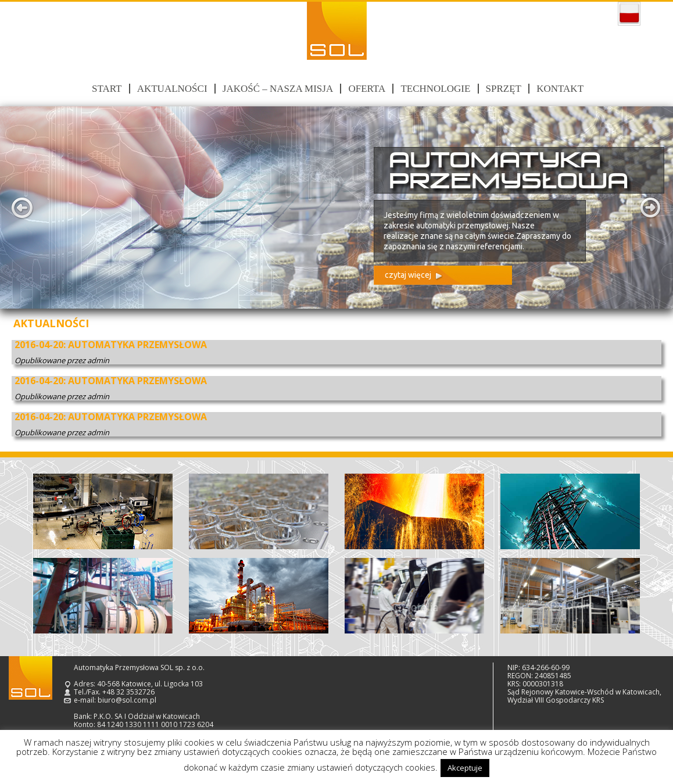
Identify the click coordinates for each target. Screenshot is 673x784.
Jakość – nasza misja (278, 89)
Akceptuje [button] (465, 768)
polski (629, 14)
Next (651, 208)
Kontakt (560, 89)
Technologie (435, 89)
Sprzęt (504, 89)
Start (107, 89)
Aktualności (172, 89)
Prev (22, 208)
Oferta (367, 89)
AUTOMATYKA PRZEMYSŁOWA (137, 345)
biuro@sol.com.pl (127, 700)
